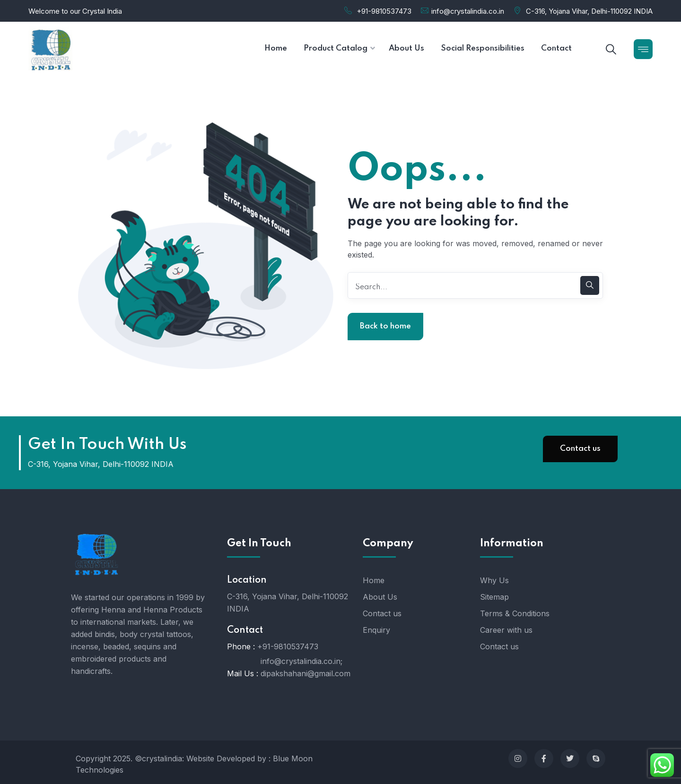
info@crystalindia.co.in (468, 11)
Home (374, 580)
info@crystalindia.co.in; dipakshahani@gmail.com (306, 667)
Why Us (494, 580)
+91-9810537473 (384, 11)
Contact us (580, 449)
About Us (380, 597)
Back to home (385, 326)
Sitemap (494, 597)
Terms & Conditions (515, 613)
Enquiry (376, 630)
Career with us (506, 630)
